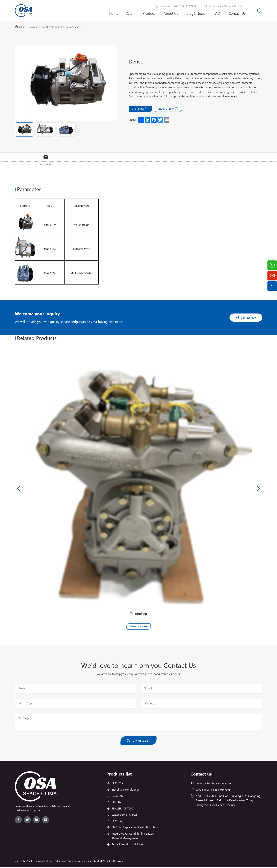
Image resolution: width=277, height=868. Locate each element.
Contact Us (237, 14)
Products (34, 27)
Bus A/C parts (73, 27)
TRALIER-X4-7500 (123, 810)
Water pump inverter (124, 816)
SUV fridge (118, 822)
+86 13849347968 (221, 791)
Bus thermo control (52, 27)
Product (149, 14)
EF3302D (117, 784)
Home (114, 14)
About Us (171, 16)
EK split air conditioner (125, 791)
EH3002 (117, 803)
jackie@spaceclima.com (218, 784)
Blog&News (196, 14)
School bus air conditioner (128, 845)
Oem (131, 14)
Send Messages (139, 741)
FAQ (217, 14)
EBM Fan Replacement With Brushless (135, 828)
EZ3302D (117, 797)
